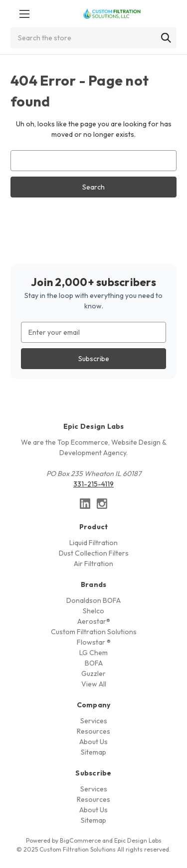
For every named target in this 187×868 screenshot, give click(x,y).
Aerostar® (94, 621)
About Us (93, 742)
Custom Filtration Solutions (94, 632)
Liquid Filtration (93, 543)
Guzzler (93, 674)
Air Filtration (93, 564)
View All (94, 684)
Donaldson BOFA (93, 600)
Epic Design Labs (138, 840)
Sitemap (93, 752)
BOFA (94, 663)
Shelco (93, 611)
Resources (93, 731)
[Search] (166, 38)
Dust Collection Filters (94, 553)
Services (94, 721)
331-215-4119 (93, 484)
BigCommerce (80, 840)
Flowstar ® (94, 642)
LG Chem (93, 653)
